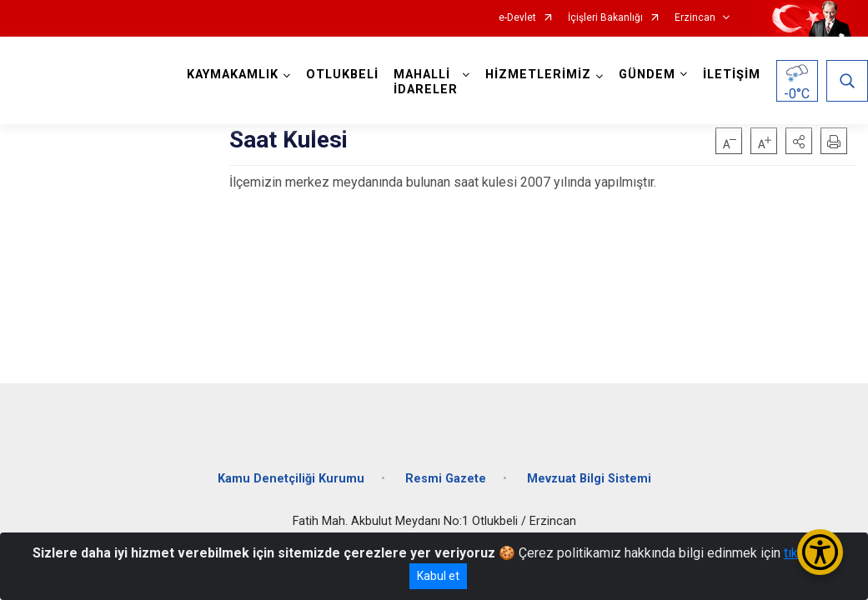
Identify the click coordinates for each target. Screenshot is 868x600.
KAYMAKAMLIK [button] (233, 75)
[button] (799, 141)
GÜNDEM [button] (647, 75)
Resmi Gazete (446, 477)
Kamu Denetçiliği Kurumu (291, 477)
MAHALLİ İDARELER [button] (426, 82)
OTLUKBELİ (342, 75)
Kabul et (438, 576)
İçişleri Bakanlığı (605, 18)
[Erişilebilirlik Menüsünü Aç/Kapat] (820, 552)
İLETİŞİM (732, 75)
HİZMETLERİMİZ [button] (538, 75)
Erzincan (695, 18)
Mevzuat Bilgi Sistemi (589, 477)
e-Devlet (517, 18)
